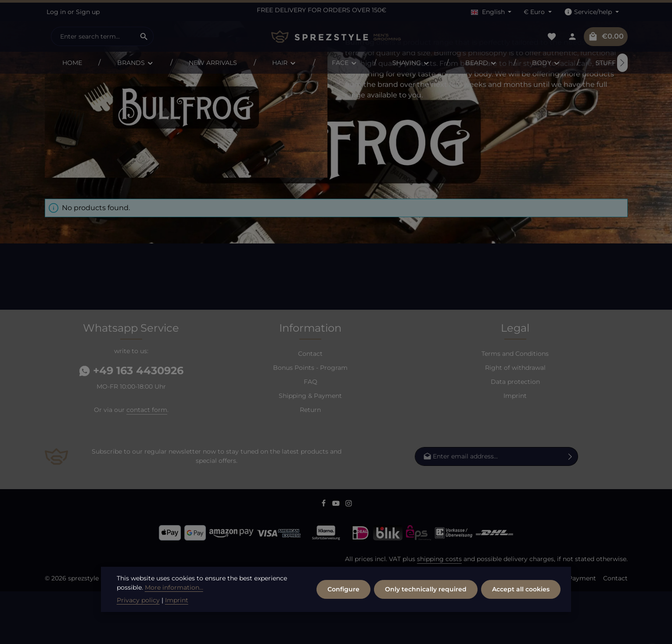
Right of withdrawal (515, 420)
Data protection (515, 434)
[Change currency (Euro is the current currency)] (538, 12)
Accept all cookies (521, 615)
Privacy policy (138, 626)
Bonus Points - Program (310, 420)
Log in (56, 12)
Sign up (88, 12)
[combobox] (93, 36)
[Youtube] (337, 557)
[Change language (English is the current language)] (491, 12)
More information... (174, 613)
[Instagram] (349, 557)
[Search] (144, 36)
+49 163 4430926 (131, 423)
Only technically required (426, 615)
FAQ (311, 434)
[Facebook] (325, 557)
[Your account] (573, 37)
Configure (343, 615)
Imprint (515, 448)
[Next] (622, 63)
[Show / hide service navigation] (591, 12)
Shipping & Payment (310, 448)
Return (310, 462)
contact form (147, 462)
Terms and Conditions (515, 406)
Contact (310, 406)
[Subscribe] (570, 509)
